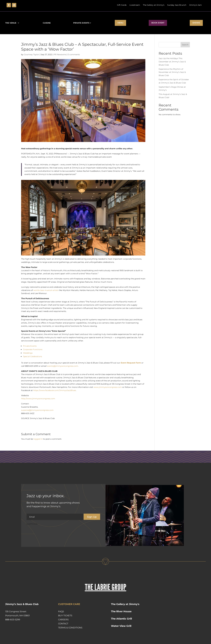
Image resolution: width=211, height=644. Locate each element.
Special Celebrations (32, 356)
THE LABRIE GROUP (105, 587)
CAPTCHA (32, 524)
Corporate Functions (33, 349)
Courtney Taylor (31, 54)
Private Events (81, 23)
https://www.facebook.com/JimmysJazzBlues (55, 390)
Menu (120, 23)
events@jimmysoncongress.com (63, 366)
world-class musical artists (46, 290)
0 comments (74, 54)
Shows (196, 23)
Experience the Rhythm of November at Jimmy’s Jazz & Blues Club (172, 72)
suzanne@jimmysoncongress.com (37, 410)
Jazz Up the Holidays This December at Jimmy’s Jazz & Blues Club (172, 62)
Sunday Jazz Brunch (177, 5)
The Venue (11, 23)
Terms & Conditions (70, 628)
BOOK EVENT (158, 23)
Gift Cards (122, 5)
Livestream (135, 5)
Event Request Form (131, 363)
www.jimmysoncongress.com (108, 387)
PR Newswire (60, 54)
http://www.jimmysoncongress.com (38, 399)
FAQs (61, 612)
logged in (38, 439)
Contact (63, 624)
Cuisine (47, 23)
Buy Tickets (65, 616)
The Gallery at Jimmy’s (154, 5)
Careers (63, 620)
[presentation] (47, 532)
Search (185, 45)
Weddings (28, 353)
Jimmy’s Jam (195, 5)
